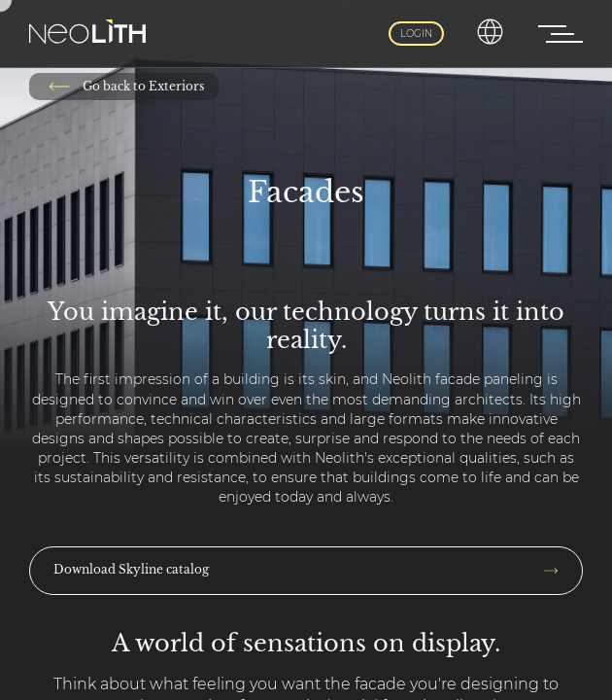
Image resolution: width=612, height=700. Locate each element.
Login (416, 34)
